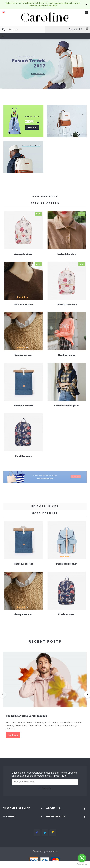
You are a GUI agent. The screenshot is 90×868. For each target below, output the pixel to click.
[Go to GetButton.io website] (82, 865)
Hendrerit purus (67, 355)
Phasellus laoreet (23, 405)
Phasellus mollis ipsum (67, 405)
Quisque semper (23, 355)
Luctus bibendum (67, 254)
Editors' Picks (45, 506)
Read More (13, 735)
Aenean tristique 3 (67, 304)
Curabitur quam (23, 455)
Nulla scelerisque (23, 304)
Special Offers (45, 203)
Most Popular (45, 513)
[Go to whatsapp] (82, 858)
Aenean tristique (23, 254)
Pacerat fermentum (67, 564)
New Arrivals (45, 196)
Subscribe (45, 788)
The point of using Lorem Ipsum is (27, 716)
